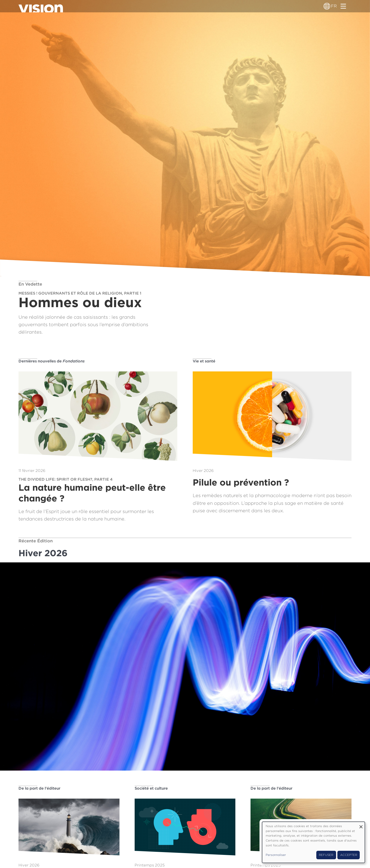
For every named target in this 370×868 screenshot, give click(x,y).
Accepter (349, 855)
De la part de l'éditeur (39, 788)
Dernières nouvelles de (52, 361)
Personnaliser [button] (276, 855)
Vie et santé (204, 361)
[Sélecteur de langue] (327, 6)
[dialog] (313, 842)
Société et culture (151, 788)
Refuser (326, 855)
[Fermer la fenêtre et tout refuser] (361, 825)
